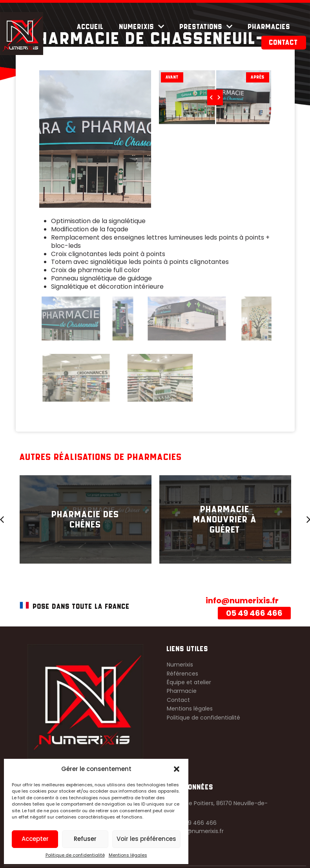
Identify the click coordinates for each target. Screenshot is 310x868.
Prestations (206, 27)
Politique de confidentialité (75, 855)
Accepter (35, 839)
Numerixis (142, 27)
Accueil (90, 27)
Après (254, 77)
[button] (177, 769)
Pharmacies (269, 27)
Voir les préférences (146, 839)
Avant (172, 77)
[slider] (213, 96)
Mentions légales (128, 855)
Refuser (85, 839)
